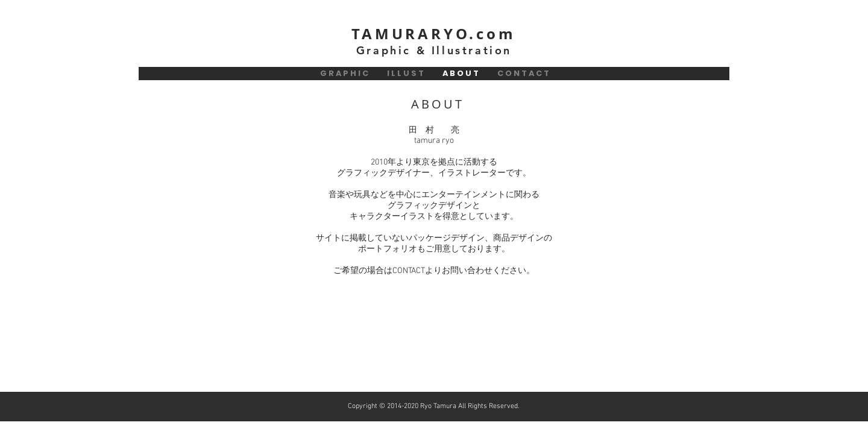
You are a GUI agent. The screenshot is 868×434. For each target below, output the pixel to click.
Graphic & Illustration (434, 50)
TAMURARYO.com (433, 34)
